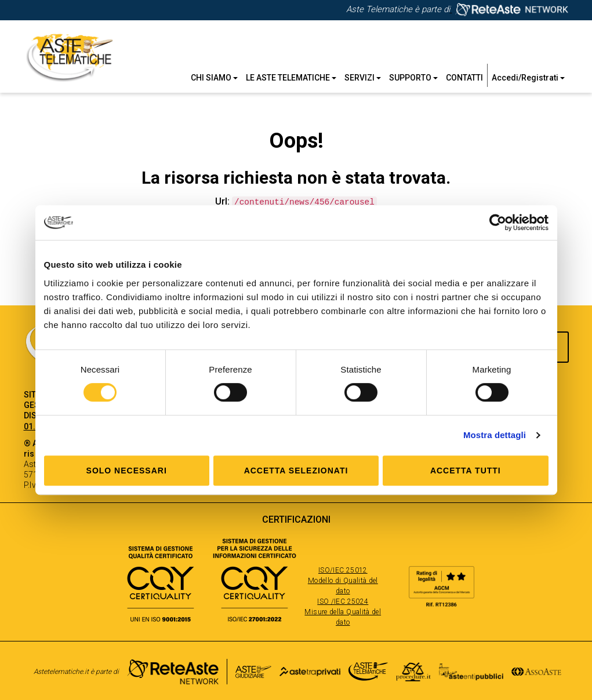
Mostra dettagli (495, 435)
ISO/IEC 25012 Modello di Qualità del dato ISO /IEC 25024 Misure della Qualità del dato (343, 595)
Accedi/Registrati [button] (528, 78)
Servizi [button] (363, 78)
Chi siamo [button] (214, 78)
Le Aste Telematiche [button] (291, 78)
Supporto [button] (413, 78)
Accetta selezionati (296, 471)
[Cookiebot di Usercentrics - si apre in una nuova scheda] (498, 223)
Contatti (464, 78)
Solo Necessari (127, 471)
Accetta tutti (466, 471)
